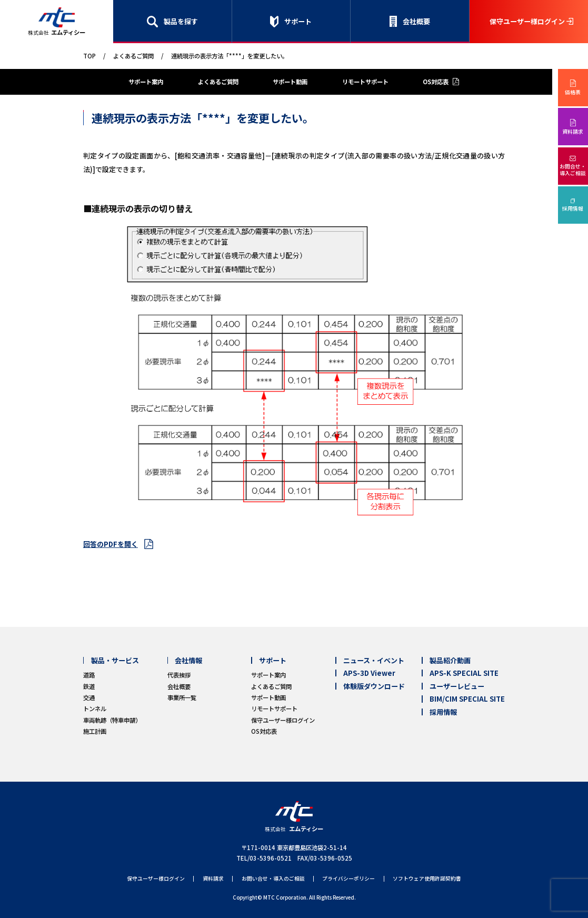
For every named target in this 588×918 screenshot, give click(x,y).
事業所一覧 (182, 697)
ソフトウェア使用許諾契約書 (427, 879)
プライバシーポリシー (348, 879)
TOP (89, 56)
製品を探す (181, 21)
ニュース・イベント (374, 660)
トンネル (95, 709)
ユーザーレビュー (457, 686)
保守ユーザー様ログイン (527, 21)
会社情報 (188, 660)
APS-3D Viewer (369, 673)
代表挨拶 (179, 675)
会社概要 (416, 21)
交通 (89, 697)
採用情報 (573, 208)
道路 (89, 675)
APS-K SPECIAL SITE (464, 673)
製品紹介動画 (450, 660)
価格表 (573, 92)
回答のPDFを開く (111, 544)
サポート (298, 21)
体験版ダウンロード (374, 686)
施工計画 (95, 731)
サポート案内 (146, 82)
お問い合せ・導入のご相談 (273, 879)
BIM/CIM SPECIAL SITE (467, 699)
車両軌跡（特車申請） (112, 720)
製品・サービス (115, 660)
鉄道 (89, 686)
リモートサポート (365, 82)
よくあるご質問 (133, 56)
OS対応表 (436, 82)
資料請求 (573, 132)
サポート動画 (290, 82)
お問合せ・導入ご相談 (573, 169)
